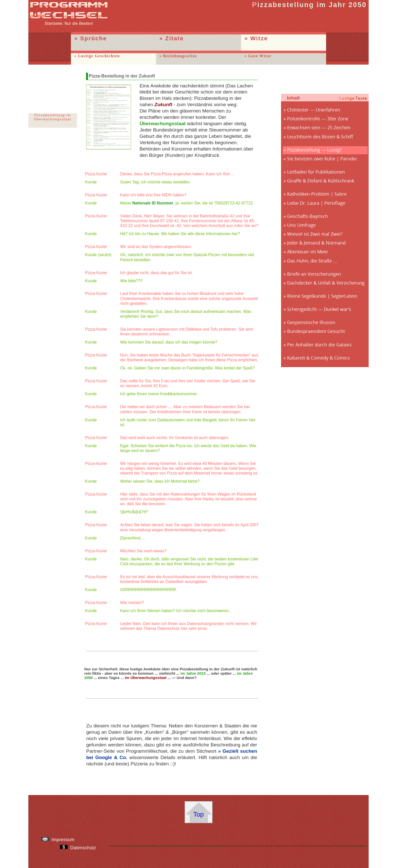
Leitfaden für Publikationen (316, 172)
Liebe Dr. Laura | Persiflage (316, 203)
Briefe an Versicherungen (314, 274)
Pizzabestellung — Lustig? (314, 150)
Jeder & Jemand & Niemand (316, 243)
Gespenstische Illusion (311, 322)
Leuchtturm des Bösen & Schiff (320, 137)
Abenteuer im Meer (308, 252)
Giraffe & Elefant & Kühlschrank (321, 181)
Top (198, 814)
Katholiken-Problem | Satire (317, 194)
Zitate (175, 38)
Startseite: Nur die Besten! (69, 21)
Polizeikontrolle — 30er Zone (318, 119)
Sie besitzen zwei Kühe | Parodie (322, 159)
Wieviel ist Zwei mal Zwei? (315, 234)
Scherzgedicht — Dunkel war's (319, 309)
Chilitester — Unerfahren (314, 110)
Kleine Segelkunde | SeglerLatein (322, 296)
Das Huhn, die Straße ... (312, 261)
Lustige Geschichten (99, 56)
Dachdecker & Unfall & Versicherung (326, 283)
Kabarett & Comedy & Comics (319, 358)
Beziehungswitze (180, 56)
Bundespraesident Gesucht (316, 331)
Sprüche (94, 38)
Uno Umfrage (301, 225)
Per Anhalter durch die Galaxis (319, 345)
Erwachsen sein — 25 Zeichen (319, 127)
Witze (259, 38)
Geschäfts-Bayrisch (307, 216)
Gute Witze (260, 56)
